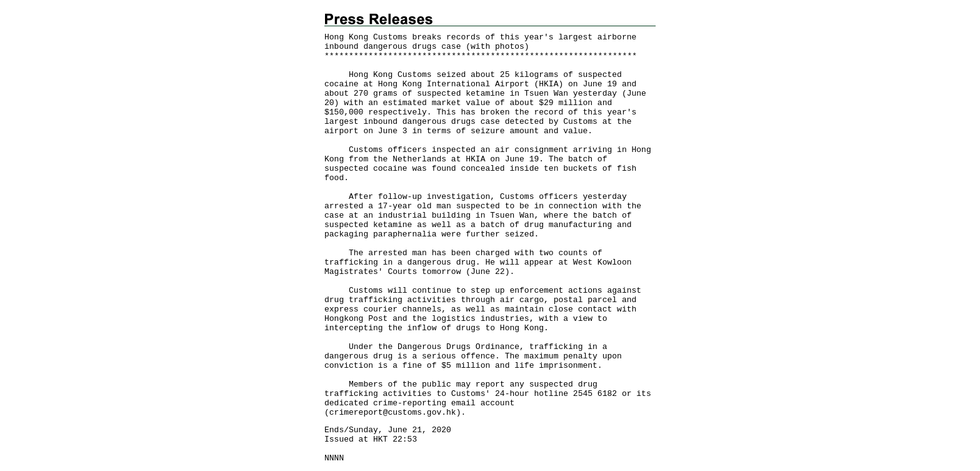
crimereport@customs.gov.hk (393, 413)
